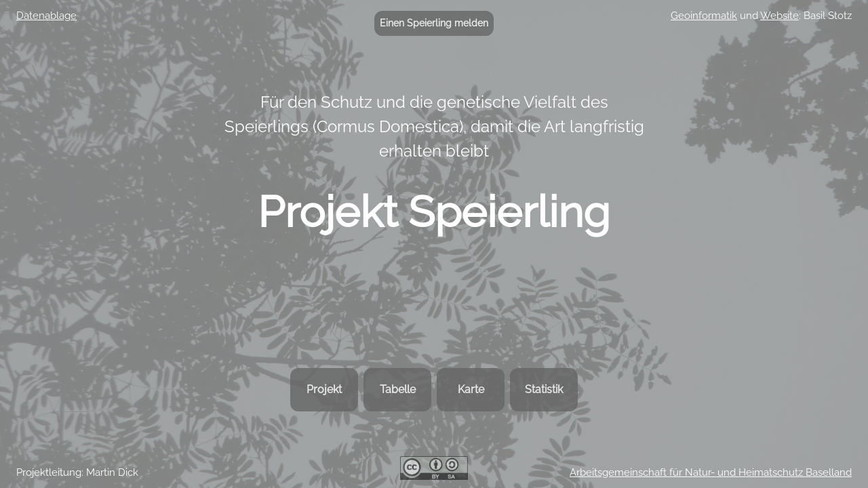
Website (780, 16)
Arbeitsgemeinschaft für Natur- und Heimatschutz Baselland (711, 472)
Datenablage (46, 16)
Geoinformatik (704, 16)
